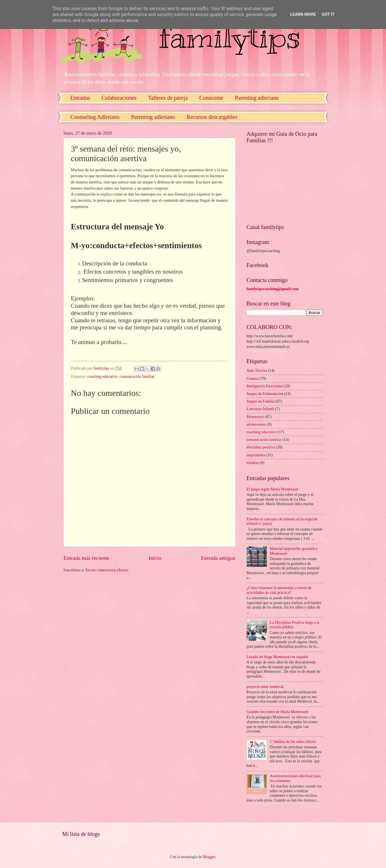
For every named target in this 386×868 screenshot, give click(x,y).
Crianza (253, 378)
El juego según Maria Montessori (273, 489)
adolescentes (256, 424)
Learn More (303, 14)
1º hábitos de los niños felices (293, 742)
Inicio (155, 558)
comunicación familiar (137, 377)
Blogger (209, 857)
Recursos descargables (212, 117)
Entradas (80, 98)
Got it (328, 14)
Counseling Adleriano (95, 117)
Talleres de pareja (168, 98)
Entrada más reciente (86, 558)
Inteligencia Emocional (265, 386)
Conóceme (211, 98)
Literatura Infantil (260, 409)
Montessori (255, 417)
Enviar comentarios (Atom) (107, 570)
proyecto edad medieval (265, 687)
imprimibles (256, 455)
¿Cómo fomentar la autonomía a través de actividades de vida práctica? (279, 590)
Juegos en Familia (261, 401)
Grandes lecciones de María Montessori (277, 712)
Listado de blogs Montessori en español (277, 657)
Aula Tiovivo (257, 371)
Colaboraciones (119, 98)
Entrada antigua (218, 558)
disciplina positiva (261, 447)
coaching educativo (102, 377)
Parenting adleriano (257, 98)
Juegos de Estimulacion (265, 394)
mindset (253, 463)
